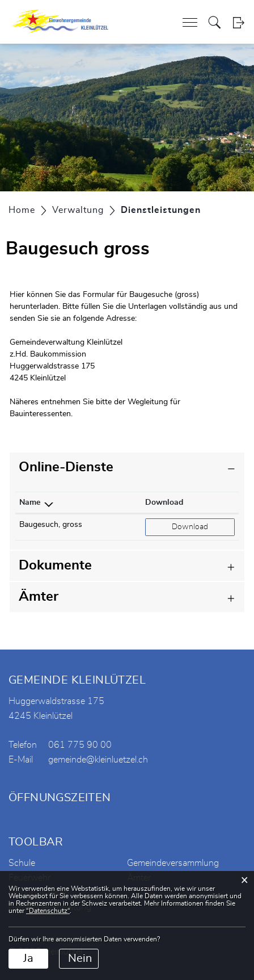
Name (30, 502)
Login (238, 22)
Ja (28, 958)
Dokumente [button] (55, 566)
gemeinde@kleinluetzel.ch (98, 760)
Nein (80, 958)
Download (164, 502)
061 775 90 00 (80, 745)
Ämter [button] (39, 597)
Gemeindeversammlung (173, 863)
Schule (22, 863)
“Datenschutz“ (48, 911)
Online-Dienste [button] (66, 467)
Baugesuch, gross (51, 525)
